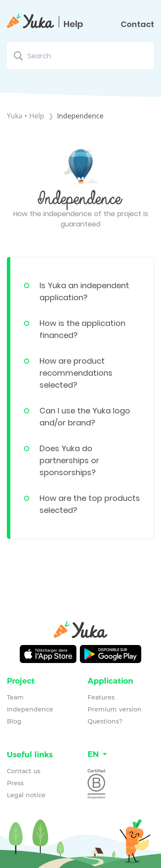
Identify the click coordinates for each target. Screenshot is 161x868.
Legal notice (26, 795)
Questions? (105, 721)
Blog (14, 721)
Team (15, 697)
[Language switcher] (121, 755)
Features (101, 697)
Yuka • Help (26, 116)
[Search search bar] (80, 56)
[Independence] (80, 116)
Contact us (24, 771)
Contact (137, 24)
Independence (30, 709)
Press (15, 783)
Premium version (115, 709)
